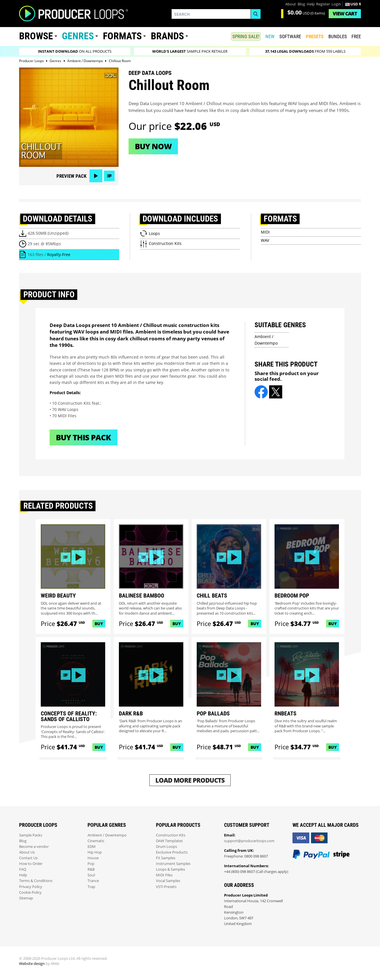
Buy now (153, 146)
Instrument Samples (173, 864)
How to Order (31, 864)
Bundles (338, 36)
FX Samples (166, 858)
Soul (91, 875)
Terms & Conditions (36, 881)
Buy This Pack (83, 437)
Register (323, 4)
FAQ (23, 869)
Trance (93, 881)
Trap (91, 887)
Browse (36, 36)
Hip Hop (95, 852)
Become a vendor (34, 847)
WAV (265, 240)
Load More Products (190, 780)
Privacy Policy (31, 887)
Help (311, 4)
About (291, 4)
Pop (91, 864)
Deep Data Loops (150, 73)
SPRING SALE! (246, 36)
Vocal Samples (168, 881)
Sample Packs (31, 835)
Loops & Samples (170, 869)
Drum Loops (166, 847)
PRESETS (315, 36)
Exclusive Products (172, 852)
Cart (345, 14)
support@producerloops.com (249, 841)
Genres (78, 36)
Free (356, 36)
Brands (167, 36)
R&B (91, 869)
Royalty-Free (59, 254)
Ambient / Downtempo (107, 835)
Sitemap (26, 898)
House (93, 858)
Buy (99, 624)
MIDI (265, 232)
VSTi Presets (166, 887)
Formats (122, 36)
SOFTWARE (290, 36)
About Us (27, 852)
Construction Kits (171, 835)
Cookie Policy (30, 892)
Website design (32, 964)
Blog (301, 4)
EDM (92, 847)
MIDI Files (164, 875)
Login (336, 4)
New (270, 36)
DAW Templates (169, 841)
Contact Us (28, 858)
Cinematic (96, 841)
